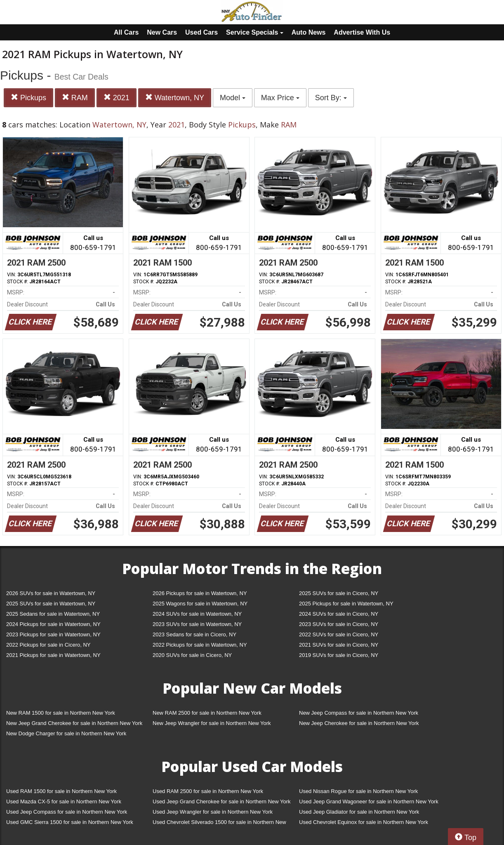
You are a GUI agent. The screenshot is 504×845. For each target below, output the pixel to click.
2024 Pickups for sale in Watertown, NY (53, 624)
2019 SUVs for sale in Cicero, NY (339, 655)
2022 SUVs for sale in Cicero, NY (339, 634)
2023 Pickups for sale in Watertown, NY (53, 634)
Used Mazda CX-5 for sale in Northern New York (64, 801)
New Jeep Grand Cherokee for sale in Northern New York (74, 723)
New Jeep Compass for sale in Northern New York (359, 713)
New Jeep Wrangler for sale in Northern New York (212, 723)
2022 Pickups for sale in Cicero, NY (48, 645)
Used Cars (201, 32)
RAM (75, 98)
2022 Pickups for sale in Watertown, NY (200, 645)
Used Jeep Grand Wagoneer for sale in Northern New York (369, 801)
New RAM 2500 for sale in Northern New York (207, 713)
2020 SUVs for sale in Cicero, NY (192, 655)
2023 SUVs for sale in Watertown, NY (197, 624)
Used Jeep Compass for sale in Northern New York (67, 812)
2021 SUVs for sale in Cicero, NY (339, 645)
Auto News (309, 32)
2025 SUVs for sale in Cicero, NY (339, 593)
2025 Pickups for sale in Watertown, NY (346, 604)
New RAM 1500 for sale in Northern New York (61, 713)
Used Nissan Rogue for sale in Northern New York (358, 791)
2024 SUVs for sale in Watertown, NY (197, 614)
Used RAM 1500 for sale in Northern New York (61, 791)
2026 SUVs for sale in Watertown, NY (51, 593)
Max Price (280, 98)
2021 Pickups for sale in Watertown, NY (53, 655)
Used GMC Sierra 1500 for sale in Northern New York (70, 822)
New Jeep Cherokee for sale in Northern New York (359, 723)
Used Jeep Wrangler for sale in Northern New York (213, 812)
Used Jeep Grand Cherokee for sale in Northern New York (222, 801)
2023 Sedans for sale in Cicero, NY (194, 634)
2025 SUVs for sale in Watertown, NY (51, 604)
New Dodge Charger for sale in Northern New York (66, 733)
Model (233, 98)
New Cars (162, 32)
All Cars (126, 32)
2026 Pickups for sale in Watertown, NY (200, 593)
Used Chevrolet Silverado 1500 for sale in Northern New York (219, 824)
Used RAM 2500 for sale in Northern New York (208, 791)
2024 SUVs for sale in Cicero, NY (339, 614)
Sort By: (331, 98)
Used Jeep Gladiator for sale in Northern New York (359, 812)
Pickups (28, 98)
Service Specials (255, 32)
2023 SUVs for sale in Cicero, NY (339, 624)
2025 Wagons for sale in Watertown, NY (200, 604)
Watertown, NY (175, 98)
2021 (117, 98)
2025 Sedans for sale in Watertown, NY (53, 614)
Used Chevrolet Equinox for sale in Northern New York (364, 822)
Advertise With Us (362, 32)
